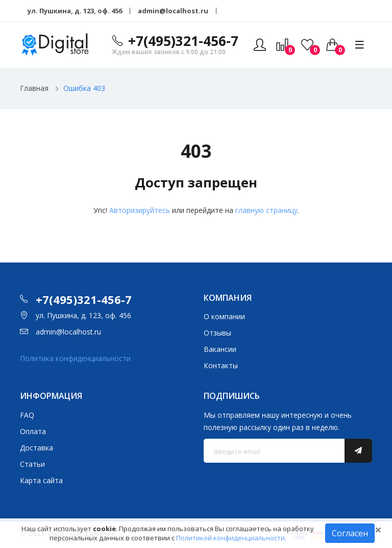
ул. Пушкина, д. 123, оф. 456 (75, 11)
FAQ (27, 415)
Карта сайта (41, 480)
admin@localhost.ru (173, 11)
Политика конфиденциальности (75, 358)
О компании (224, 316)
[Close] (378, 530)
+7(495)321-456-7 (183, 41)
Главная (34, 88)
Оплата (33, 431)
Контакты (221, 365)
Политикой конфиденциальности (230, 538)
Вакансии (220, 349)
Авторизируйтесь (140, 210)
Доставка (36, 448)
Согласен (350, 533)
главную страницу (266, 210)
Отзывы (217, 333)
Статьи (32, 464)
